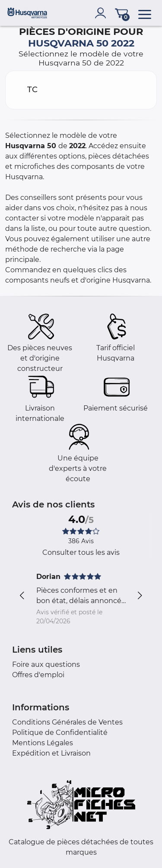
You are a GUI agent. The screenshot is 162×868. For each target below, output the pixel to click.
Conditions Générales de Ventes (67, 722)
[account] (102, 13)
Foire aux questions (46, 664)
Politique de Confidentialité (60, 733)
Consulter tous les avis (81, 552)
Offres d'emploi (38, 675)
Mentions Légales (43, 743)
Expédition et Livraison (51, 753)
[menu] (145, 13)
